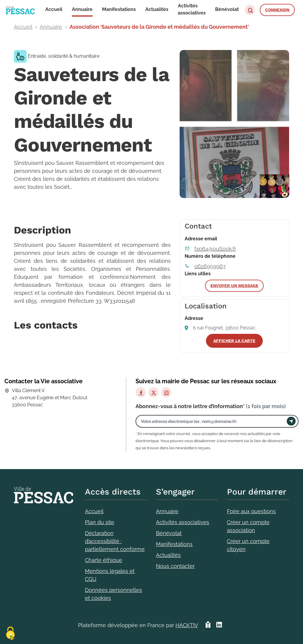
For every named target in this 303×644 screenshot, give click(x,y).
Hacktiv (187, 625)
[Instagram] (166, 392)
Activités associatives (183, 522)
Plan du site (100, 522)
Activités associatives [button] (192, 9)
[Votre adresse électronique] (213, 421)
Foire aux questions (251, 511)
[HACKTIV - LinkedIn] (219, 625)
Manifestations (174, 544)
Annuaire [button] (82, 9)
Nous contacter (175, 566)
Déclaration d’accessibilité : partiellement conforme (115, 541)
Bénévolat (169, 533)
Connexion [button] (277, 10)
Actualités (168, 555)
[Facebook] (141, 392)
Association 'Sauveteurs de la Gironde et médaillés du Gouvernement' (159, 27)
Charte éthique (104, 560)
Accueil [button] (54, 9)
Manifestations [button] (119, 9)
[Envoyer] (291, 421)
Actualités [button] (157, 9)
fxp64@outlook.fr (215, 249)
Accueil (23, 27)
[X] (153, 392)
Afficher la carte (234, 341)
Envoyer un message (234, 286)
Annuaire (51, 27)
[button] (250, 10)
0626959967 (210, 266)
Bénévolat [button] (227, 9)
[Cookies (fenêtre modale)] (10, 634)
